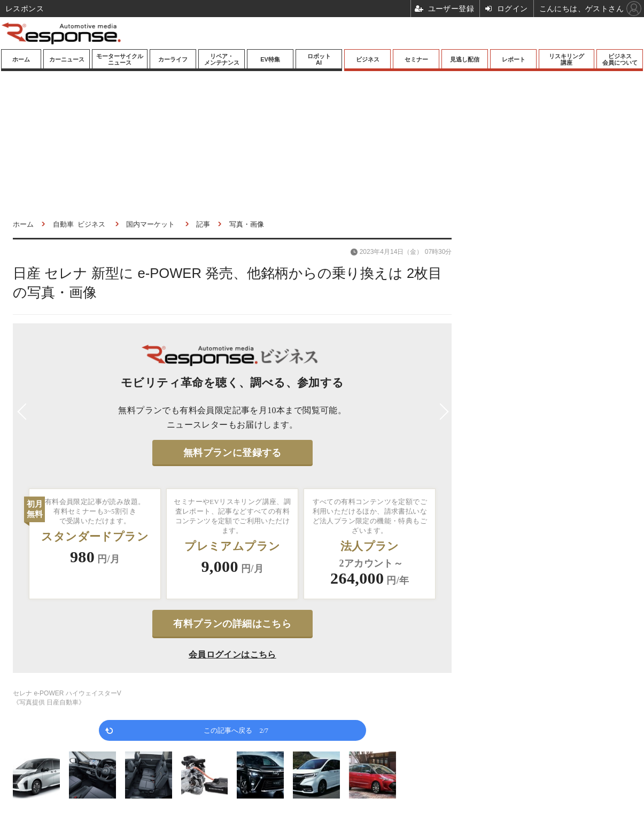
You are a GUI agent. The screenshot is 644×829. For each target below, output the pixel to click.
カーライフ (173, 59)
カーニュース (67, 59)
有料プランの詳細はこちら (232, 624)
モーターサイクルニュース (120, 59)
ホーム (21, 59)
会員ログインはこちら (232, 654)
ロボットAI (319, 59)
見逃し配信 (465, 59)
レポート (514, 59)
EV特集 (270, 59)
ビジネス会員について (620, 59)
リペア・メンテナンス (222, 59)
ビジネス (368, 59)
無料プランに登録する (232, 453)
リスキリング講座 (567, 59)
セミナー (416, 59)
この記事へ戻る (236, 730)
